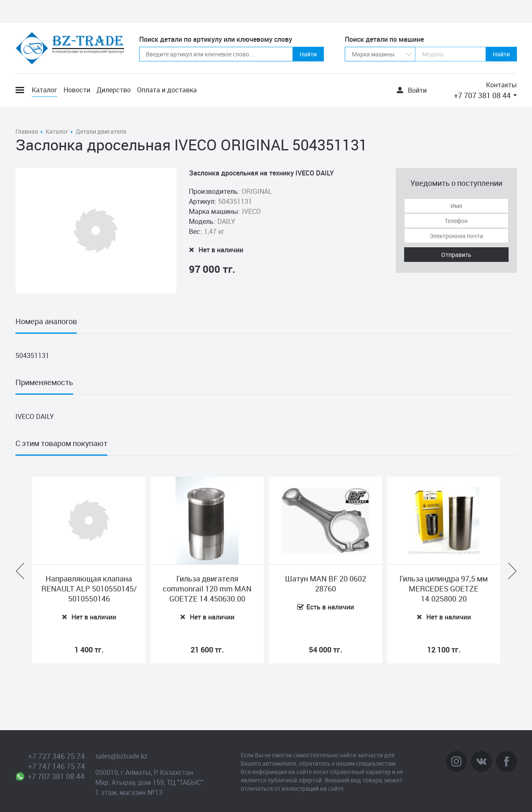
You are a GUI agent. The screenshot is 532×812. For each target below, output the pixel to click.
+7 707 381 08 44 (482, 95)
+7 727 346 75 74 (56, 756)
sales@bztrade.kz (121, 756)
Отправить (456, 255)
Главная (27, 131)
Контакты (501, 85)
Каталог (45, 90)
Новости (77, 90)
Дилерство (114, 90)
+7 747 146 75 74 (56, 766)
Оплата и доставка (167, 90)
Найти (308, 54)
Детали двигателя (101, 131)
